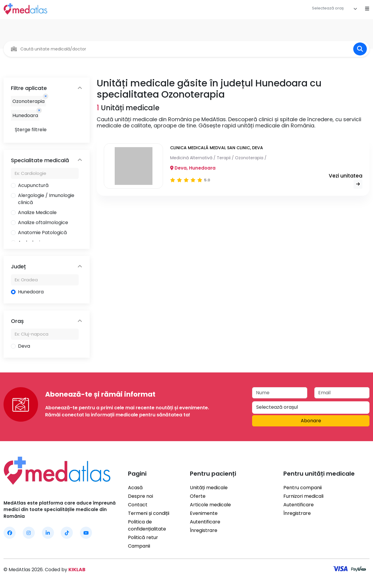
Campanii (139, 546)
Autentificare (205, 522)
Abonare (311, 421)
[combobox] (335, 9)
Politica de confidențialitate (147, 525)
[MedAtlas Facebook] (10, 533)
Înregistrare (204, 530)
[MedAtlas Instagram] (29, 533)
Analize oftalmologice (43, 222)
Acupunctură (33, 185)
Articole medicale (210, 505)
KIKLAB (77, 570)
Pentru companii (303, 488)
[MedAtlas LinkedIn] (48, 533)
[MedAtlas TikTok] (67, 533)
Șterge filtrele (31, 130)
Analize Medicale (37, 212)
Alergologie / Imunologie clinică (46, 199)
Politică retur (143, 537)
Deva (24, 346)
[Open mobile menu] (367, 9)
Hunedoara (31, 292)
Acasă (135, 488)
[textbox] (328, 8)
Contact (138, 505)
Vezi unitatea (346, 181)
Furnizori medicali (303, 496)
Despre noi (141, 496)
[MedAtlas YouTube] (86, 533)
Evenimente (204, 513)
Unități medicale (209, 488)
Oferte (198, 496)
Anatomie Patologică (42, 233)
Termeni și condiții (149, 513)
